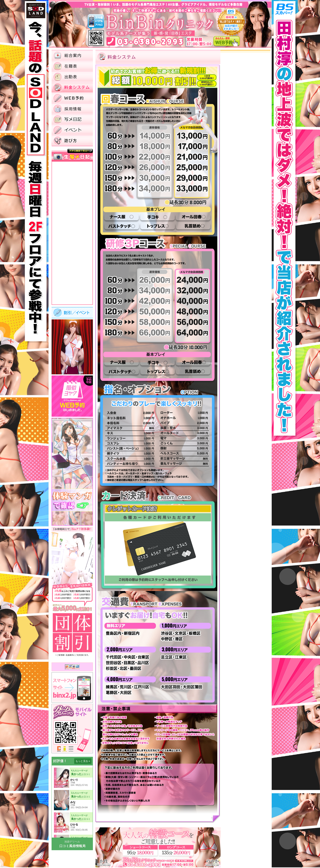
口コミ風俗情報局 (72, 846)
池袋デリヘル (72, 842)
